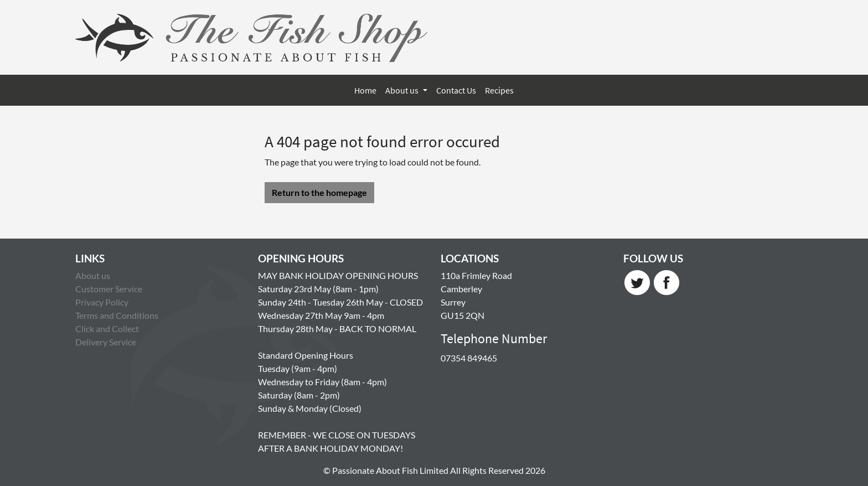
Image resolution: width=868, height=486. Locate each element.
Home (365, 90)
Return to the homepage (319, 192)
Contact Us (456, 90)
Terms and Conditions (117, 315)
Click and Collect (107, 329)
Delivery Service (106, 342)
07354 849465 (469, 358)
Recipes (499, 90)
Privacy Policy (102, 302)
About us (403, 90)
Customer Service (109, 289)
